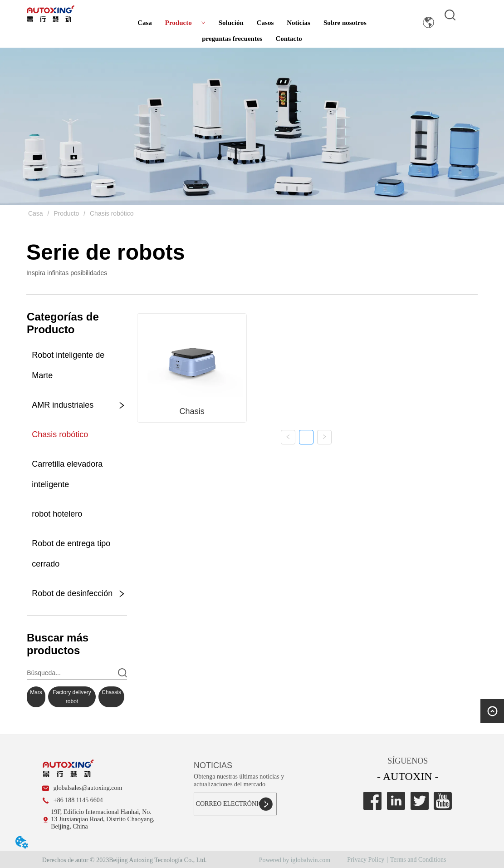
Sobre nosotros (345, 23)
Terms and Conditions (418, 860)
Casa (145, 23)
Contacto (289, 39)
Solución (231, 23)
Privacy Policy (366, 860)
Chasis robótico (111, 213)
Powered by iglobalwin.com (295, 860)
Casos (265, 23)
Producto (185, 23)
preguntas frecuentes (232, 39)
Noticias (298, 23)
